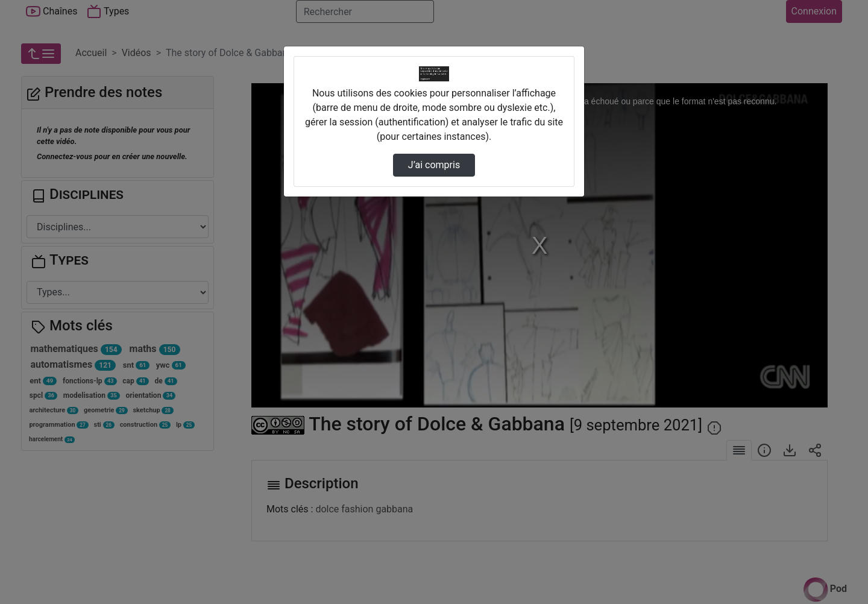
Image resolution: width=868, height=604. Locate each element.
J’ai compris (434, 165)
